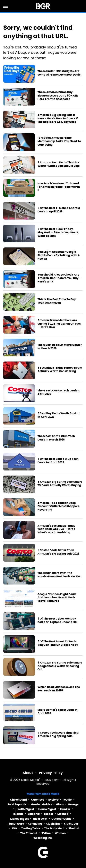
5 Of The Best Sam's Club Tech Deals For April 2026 (58, 461)
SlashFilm (53, 824)
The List (74, 828)
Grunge (73, 804)
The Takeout (29, 833)
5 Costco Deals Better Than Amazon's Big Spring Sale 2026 (58, 552)
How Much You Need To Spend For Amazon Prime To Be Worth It (59, 187)
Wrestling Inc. (43, 838)
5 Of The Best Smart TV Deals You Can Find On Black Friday (58, 643)
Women (60, 833)
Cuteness (38, 800)
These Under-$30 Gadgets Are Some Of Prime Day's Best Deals (59, 73)
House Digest (47, 809)
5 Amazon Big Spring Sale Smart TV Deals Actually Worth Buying (60, 484)
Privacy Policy (51, 773)
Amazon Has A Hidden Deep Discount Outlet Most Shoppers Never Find (58, 507)
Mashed (63, 814)
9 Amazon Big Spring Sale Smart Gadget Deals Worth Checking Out (60, 666)
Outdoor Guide (61, 819)
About (28, 773)
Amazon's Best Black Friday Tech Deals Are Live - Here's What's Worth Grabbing (56, 529)
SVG (14, 828)
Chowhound (18, 800)
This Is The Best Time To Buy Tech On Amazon (57, 301)
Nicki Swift (40, 819)
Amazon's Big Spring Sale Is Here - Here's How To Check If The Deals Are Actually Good (58, 119)
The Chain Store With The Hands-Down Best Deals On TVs (59, 575)
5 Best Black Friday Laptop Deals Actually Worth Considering (60, 370)
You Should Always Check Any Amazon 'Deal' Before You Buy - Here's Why (59, 278)
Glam (60, 804)
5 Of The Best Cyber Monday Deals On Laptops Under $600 (57, 620)
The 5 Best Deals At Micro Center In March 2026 (60, 347)
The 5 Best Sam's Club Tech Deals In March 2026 (56, 438)
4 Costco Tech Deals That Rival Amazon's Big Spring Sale (58, 735)
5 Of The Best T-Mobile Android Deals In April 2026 (59, 210)
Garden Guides (41, 804)
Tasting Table (31, 828)
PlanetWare (16, 824)
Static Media (30, 780)
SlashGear (71, 824)
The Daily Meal (54, 828)
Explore (53, 800)
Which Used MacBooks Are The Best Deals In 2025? (59, 689)
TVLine (46, 833)
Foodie (67, 800)
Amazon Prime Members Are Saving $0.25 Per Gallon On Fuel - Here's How (59, 324)
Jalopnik (34, 814)
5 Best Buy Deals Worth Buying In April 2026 (58, 415)
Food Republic (17, 804)
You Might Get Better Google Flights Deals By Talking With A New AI (59, 255)
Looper (49, 814)
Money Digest (19, 819)
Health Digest (25, 809)
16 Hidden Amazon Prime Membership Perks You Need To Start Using (59, 141)
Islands (18, 814)
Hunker (65, 809)
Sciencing (35, 824)
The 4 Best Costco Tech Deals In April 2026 (59, 392)
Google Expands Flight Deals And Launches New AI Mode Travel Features (57, 598)
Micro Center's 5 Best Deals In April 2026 (58, 712)
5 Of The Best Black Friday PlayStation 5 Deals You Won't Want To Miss (58, 233)
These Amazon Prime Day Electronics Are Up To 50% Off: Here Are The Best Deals (58, 96)
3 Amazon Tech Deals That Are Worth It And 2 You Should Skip (59, 164)
